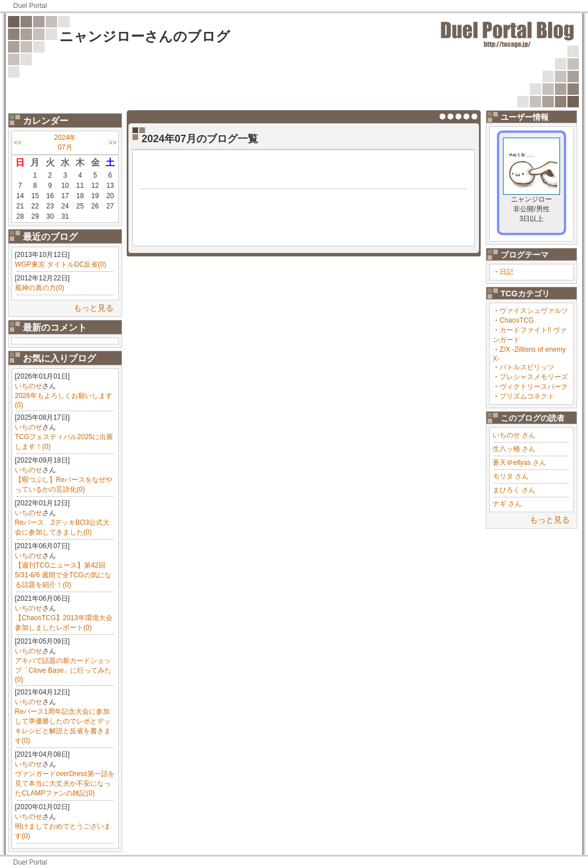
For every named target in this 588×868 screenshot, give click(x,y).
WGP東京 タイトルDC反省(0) (61, 264)
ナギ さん (507, 504)
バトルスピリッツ (527, 367)
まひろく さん (514, 490)
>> (112, 143)
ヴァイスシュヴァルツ (534, 311)
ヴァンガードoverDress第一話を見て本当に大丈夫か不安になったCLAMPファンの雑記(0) (65, 783)
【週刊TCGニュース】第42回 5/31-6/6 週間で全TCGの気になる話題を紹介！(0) (63, 575)
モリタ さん (511, 476)
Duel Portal (30, 6)
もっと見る (94, 308)
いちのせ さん (514, 435)
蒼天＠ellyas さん (519, 463)
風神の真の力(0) (40, 288)
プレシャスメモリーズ (534, 377)
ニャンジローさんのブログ (145, 36)
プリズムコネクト (527, 396)
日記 (506, 272)
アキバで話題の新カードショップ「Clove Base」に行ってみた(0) (63, 670)
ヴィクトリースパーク (534, 387)
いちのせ (29, 386)
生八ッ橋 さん (514, 449)
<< (18, 143)
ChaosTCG (517, 320)
